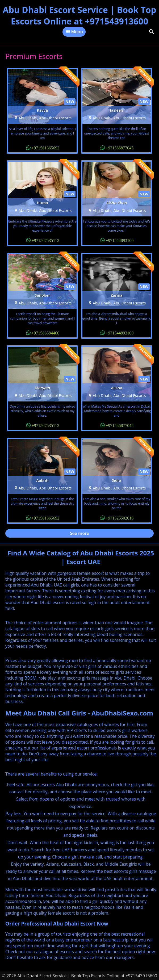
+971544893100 (120, 240)
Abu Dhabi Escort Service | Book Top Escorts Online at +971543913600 (79, 15)
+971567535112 (45, 240)
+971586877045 (120, 148)
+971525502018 (120, 518)
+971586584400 (45, 333)
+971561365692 (45, 148)
